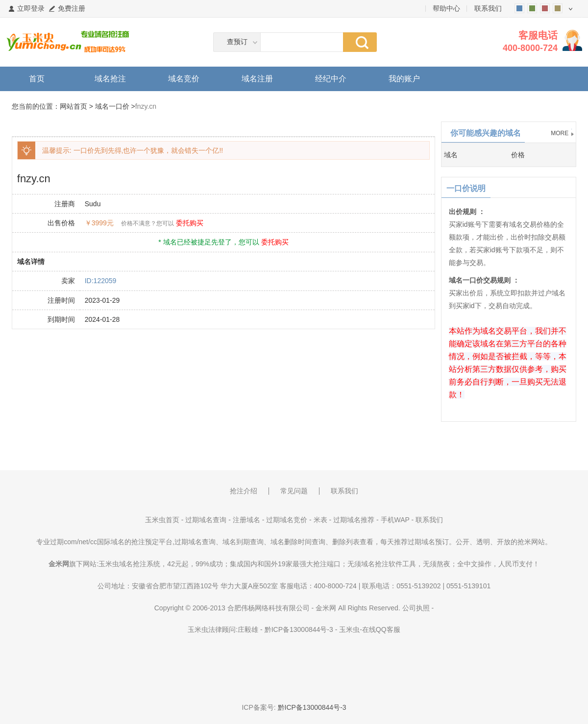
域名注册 (257, 79)
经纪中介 (331, 79)
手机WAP (395, 520)
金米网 (326, 608)
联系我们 (488, 8)
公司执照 (416, 608)
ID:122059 (101, 281)
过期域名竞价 (287, 520)
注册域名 (246, 520)
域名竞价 (184, 79)
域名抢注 (110, 79)
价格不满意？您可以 (147, 223)
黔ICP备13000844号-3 (299, 629)
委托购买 (190, 223)
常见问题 (294, 491)
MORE (560, 133)
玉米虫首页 (162, 520)
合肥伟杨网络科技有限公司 (269, 608)
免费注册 (72, 8)
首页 (37, 79)
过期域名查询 (206, 520)
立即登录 (31, 8)
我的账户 (404, 79)
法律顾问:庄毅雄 (233, 629)
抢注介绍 (244, 491)
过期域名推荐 (354, 520)
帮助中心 (446, 8)
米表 (320, 520)
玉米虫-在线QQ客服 (369, 629)
